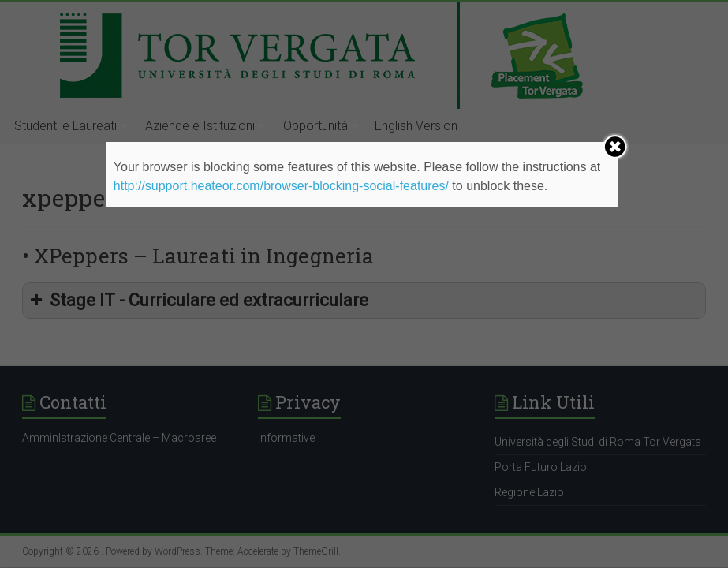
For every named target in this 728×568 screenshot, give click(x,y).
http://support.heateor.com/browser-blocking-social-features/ (281, 186)
